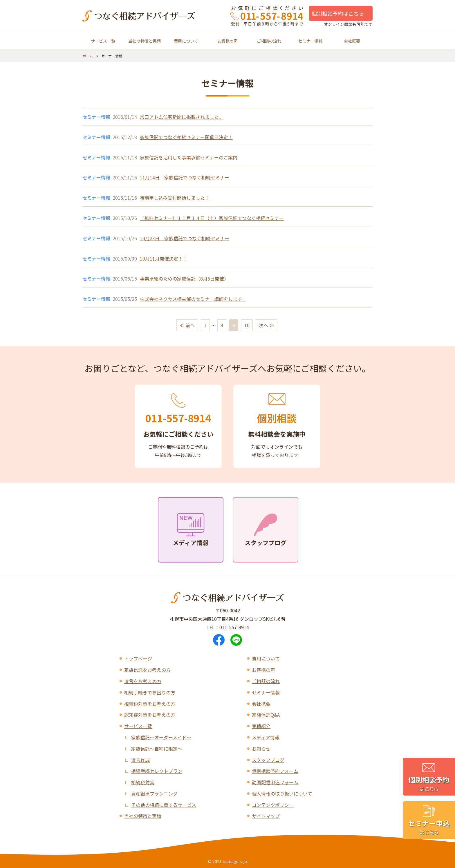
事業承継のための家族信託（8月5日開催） (184, 279)
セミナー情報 (310, 41)
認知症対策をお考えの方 (150, 715)
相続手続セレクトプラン (157, 771)
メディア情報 (266, 737)
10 (247, 325)
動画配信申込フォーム (275, 782)
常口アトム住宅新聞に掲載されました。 (182, 117)
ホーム (88, 56)
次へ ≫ (266, 325)
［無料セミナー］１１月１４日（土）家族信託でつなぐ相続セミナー (212, 218)
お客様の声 (228, 41)
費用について (186, 41)
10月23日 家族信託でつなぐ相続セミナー (185, 238)
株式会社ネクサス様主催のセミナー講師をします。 (193, 299)
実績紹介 (261, 726)
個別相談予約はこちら (338, 13)
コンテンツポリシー (273, 805)
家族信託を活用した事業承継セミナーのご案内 (189, 157)
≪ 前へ (187, 325)
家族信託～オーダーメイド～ (161, 737)
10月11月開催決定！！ (164, 259)
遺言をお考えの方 (143, 681)
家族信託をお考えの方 (147, 670)
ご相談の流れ (269, 41)
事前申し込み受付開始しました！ (175, 198)
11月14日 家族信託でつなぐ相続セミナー (185, 177)
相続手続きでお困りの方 (150, 692)
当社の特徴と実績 (145, 41)
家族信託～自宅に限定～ (157, 749)
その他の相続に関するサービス (164, 805)
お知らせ (261, 749)
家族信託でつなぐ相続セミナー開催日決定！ (186, 137)
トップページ (138, 658)
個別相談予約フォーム (275, 771)
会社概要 (352, 41)
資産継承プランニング (154, 794)
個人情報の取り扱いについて (282, 794)
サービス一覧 (103, 41)
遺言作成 (140, 760)
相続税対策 (143, 782)
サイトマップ (266, 816)
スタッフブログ (268, 760)
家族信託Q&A (266, 715)
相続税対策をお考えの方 (150, 704)
